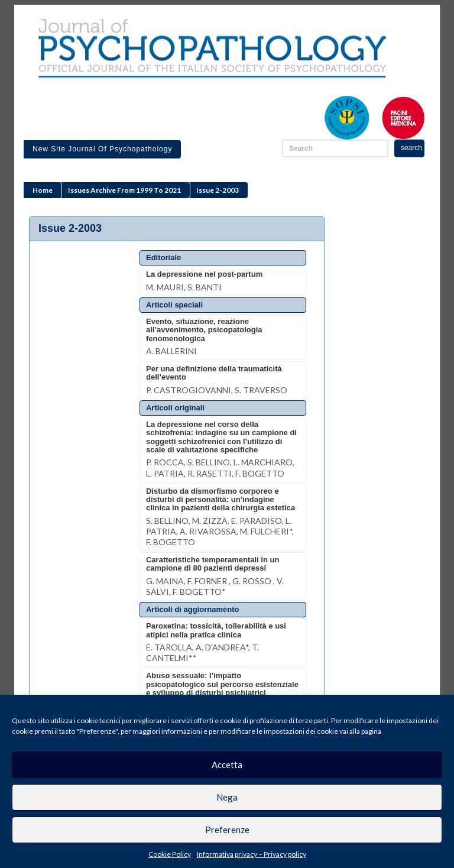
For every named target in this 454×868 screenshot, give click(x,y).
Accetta (227, 765)
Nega (227, 797)
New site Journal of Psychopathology (102, 149)
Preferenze (227, 830)
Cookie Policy (170, 854)
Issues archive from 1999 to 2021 (124, 190)
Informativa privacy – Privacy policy (252, 854)
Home (43, 190)
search (411, 148)
